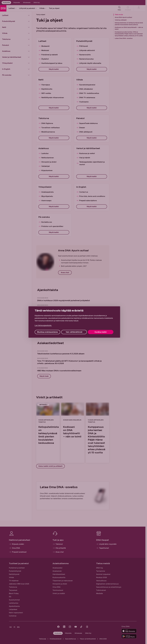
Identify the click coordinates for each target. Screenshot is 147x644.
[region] (74, 322)
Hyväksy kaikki (101, 332)
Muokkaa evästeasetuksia (47, 332)
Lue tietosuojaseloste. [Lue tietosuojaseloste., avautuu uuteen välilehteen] (43, 325)
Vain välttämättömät (74, 332)
